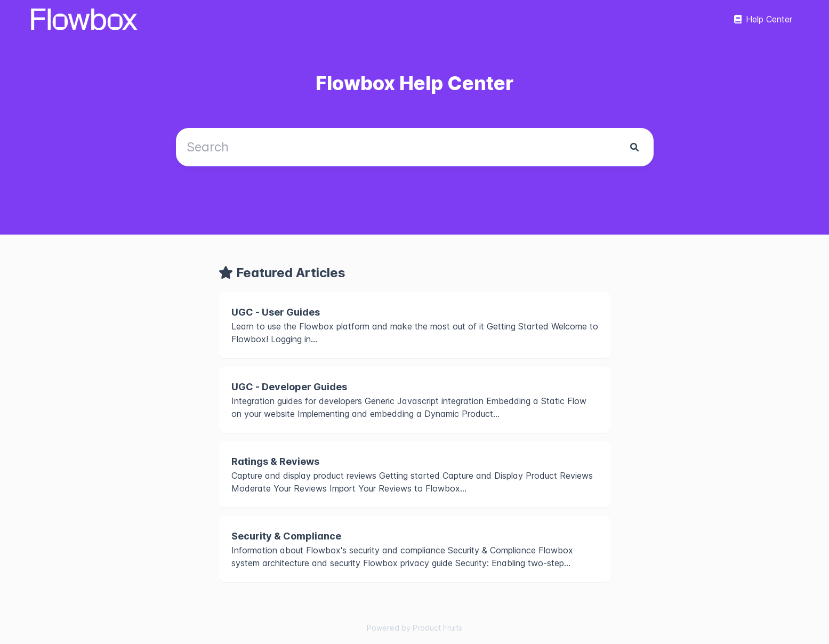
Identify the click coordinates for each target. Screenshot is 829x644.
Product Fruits (437, 628)
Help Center (763, 19)
